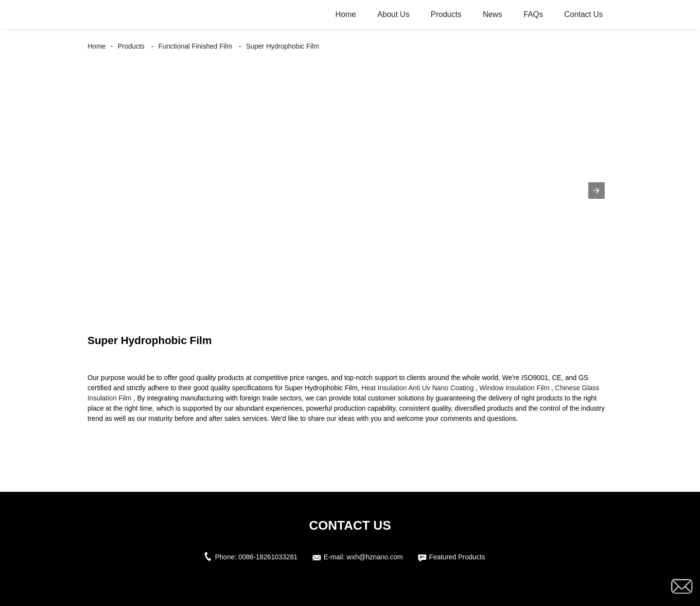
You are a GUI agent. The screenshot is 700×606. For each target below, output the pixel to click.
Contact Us (584, 14)
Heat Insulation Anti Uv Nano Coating (417, 388)
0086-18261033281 (268, 557)
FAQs (533, 14)
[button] (596, 190)
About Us (393, 14)
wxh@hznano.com (375, 557)
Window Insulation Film (514, 388)
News (492, 14)
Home (346, 14)
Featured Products (457, 557)
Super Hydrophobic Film (282, 46)
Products (446, 14)
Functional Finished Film (195, 46)
